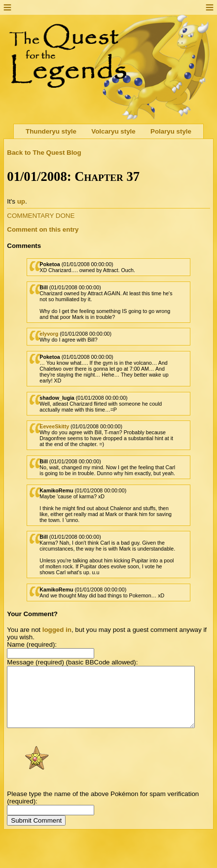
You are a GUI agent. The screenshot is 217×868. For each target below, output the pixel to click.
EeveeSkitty (54, 426)
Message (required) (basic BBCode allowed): (72, 662)
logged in (57, 630)
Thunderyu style (51, 131)
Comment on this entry (43, 229)
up (21, 201)
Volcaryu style (113, 131)
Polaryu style (171, 131)
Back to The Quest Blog (44, 153)
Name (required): (32, 644)
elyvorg (49, 334)
